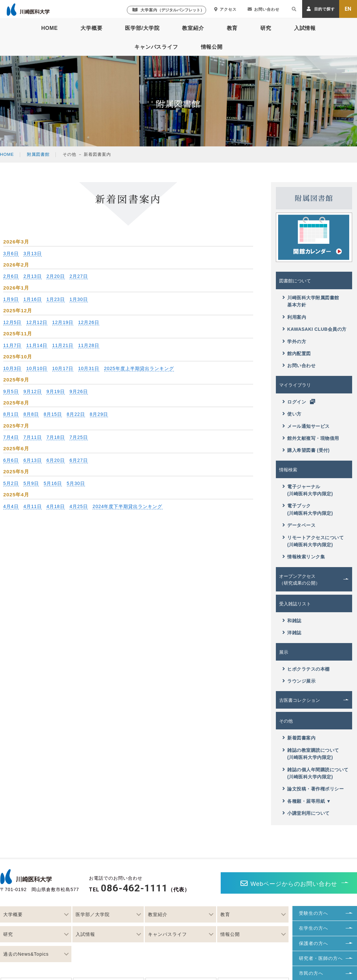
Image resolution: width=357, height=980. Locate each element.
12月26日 (89, 322)
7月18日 (55, 437)
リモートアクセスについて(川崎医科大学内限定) (313, 541)
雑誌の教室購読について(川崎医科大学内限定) (311, 754)
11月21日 (63, 345)
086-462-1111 (134, 888)
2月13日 (32, 276)
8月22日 (76, 414)
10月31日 (89, 368)
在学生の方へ (314, 928)
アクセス (225, 9)
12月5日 (12, 322)
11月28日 (89, 345)
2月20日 (55, 276)
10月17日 (63, 368)
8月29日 (99, 414)
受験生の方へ (314, 913)
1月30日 (79, 299)
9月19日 (55, 391)
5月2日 (11, 483)
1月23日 (55, 299)
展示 (284, 652)
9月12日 (32, 391)
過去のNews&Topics (26, 954)
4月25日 (79, 506)
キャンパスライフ (156, 47)
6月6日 (11, 460)
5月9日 (31, 483)
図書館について (295, 281)
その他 (286, 721)
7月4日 (11, 437)
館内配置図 (297, 353)
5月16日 (53, 483)
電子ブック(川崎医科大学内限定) (308, 509)
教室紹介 (193, 28)
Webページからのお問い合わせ (289, 883)
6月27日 (79, 460)
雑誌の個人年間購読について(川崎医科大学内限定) (315, 773)
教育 (232, 28)
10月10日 (37, 368)
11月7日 (12, 345)
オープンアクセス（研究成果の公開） (300, 580)
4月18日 (55, 506)
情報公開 (212, 47)
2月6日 (11, 276)
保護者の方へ (314, 943)
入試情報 (305, 28)
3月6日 (11, 254)
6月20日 (55, 460)
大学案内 (168, 10)
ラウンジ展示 (299, 681)
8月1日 (11, 414)
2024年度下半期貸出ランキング (127, 506)
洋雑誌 (292, 633)
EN (348, 9)
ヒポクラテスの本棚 (306, 669)
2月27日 (79, 276)
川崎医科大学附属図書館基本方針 (311, 301)
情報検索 (288, 470)
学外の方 (294, 341)
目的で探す (321, 9)
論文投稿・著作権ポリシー (313, 789)
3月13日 (32, 254)
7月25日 (79, 437)
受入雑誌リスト (295, 604)
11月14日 (37, 345)
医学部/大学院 (142, 28)
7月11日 (32, 437)
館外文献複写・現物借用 (311, 438)
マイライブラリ (295, 385)
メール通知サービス (306, 426)
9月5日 (11, 391)
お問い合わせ (264, 9)
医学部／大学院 (93, 914)
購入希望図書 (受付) (306, 450)
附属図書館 (38, 154)
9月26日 (79, 391)
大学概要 (91, 28)
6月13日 (32, 460)
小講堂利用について (306, 813)
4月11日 (32, 506)
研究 (266, 28)
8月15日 (53, 414)
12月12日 (37, 322)
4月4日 (11, 506)
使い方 (292, 414)
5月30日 (76, 483)
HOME (49, 28)
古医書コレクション (300, 700)
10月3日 (12, 368)
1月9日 (11, 299)
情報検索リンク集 (304, 557)
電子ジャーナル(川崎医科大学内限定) (308, 490)
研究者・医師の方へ (321, 958)
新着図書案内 (299, 738)
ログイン (299, 402)
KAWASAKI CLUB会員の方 (314, 329)
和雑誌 (292, 620)
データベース (299, 525)
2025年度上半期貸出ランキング (139, 368)
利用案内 (294, 317)
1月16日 (32, 299)
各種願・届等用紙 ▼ (307, 801)
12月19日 (63, 322)
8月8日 (31, 414)
